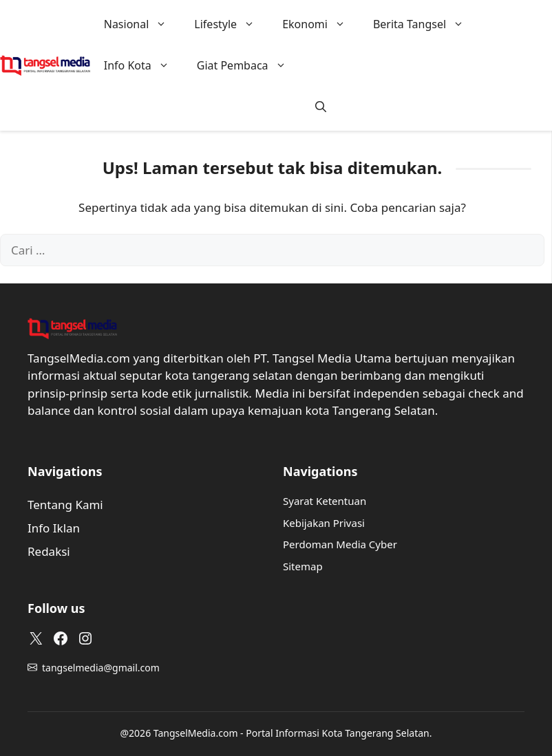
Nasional (142, 24)
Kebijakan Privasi (324, 523)
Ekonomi (321, 24)
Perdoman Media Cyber (340, 544)
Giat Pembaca (248, 65)
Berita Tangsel (425, 24)
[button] (321, 107)
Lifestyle (231, 24)
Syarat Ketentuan (325, 501)
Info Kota (144, 65)
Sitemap (303, 566)
